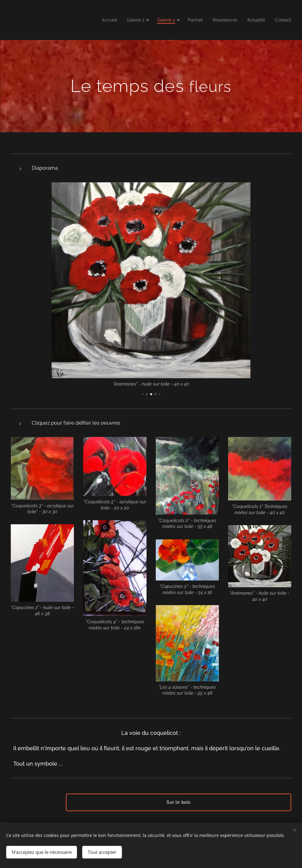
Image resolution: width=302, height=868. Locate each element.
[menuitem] (101, 20)
